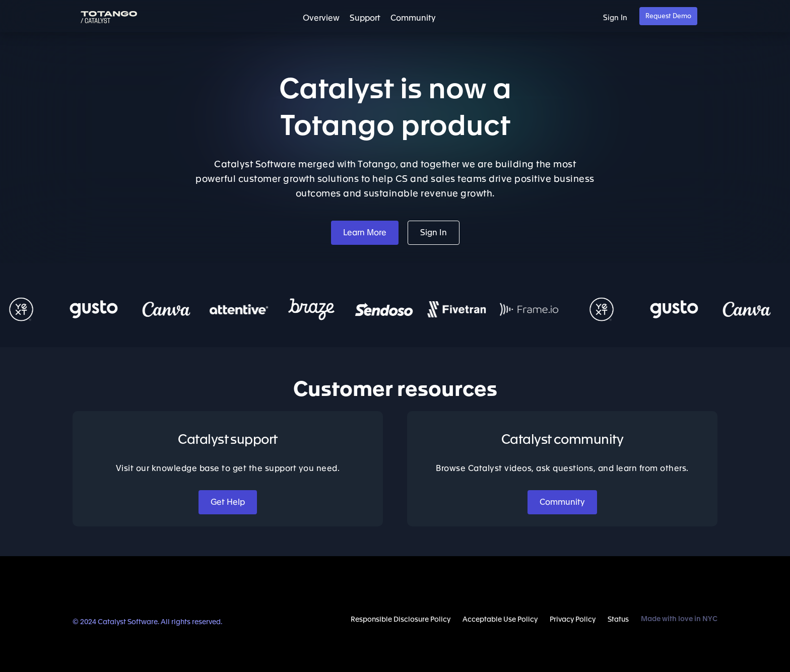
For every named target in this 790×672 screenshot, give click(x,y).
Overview (321, 18)
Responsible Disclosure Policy (401, 620)
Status (618, 620)
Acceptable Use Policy (500, 620)
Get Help (228, 502)
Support (365, 18)
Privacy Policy (573, 620)
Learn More (365, 233)
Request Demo (668, 16)
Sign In (615, 18)
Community (413, 18)
